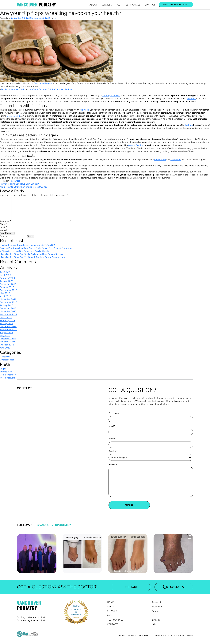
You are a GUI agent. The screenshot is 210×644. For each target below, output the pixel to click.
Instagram (157, 607)
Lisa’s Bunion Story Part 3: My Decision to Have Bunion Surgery (32, 254)
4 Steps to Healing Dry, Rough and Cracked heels (24, 251)
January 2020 (7, 281)
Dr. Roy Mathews (111, 96)
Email (4, 227)
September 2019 (9, 290)
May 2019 (5, 293)
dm (55, 18)
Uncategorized (7, 360)
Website (4, 230)
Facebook (157, 602)
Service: (113, 451)
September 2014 (9, 330)
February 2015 (7, 321)
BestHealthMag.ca (43, 83)
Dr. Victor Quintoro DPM (41, 89)
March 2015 (6, 318)
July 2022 (5, 272)
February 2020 (7, 278)
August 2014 (7, 333)
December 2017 (8, 308)
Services (107, 5)
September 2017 (9, 314)
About (93, 5)
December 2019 (8, 284)
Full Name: (114, 413)
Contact (150, 5)
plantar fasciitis (136, 145)
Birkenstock (160, 160)
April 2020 (6, 275)
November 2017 (8, 311)
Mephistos (176, 160)
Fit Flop (189, 125)
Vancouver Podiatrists (65, 89)
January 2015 (7, 324)
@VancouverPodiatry (54, 525)
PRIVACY (122, 636)
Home (110, 602)
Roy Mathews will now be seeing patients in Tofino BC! (27, 245)
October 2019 (7, 287)
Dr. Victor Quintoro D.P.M (31, 620)
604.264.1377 (174, 587)
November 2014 (8, 327)
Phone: (112, 439)
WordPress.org (8, 378)
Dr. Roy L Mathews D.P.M (31, 617)
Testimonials (132, 5)
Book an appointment (176, 5)
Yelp (154, 624)
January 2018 (7, 305)
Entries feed (6, 372)
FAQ (118, 5)
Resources (15, 181)
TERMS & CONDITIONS (138, 636)
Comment (6, 221)
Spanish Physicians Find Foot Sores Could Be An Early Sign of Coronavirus (37, 248)
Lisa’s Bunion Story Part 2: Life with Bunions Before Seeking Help (33, 257)
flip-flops (84, 110)
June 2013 (5, 348)
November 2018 (8, 299)
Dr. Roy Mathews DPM (12, 89)
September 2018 (9, 302)
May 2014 (5, 336)
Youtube (156, 611)
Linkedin (156, 620)
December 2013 (8, 339)
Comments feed (8, 375)
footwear (191, 99)
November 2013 (8, 342)
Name (4, 224)
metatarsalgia (13, 116)
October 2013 (7, 345)
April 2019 (6, 296)
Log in (3, 369)
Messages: (114, 464)
